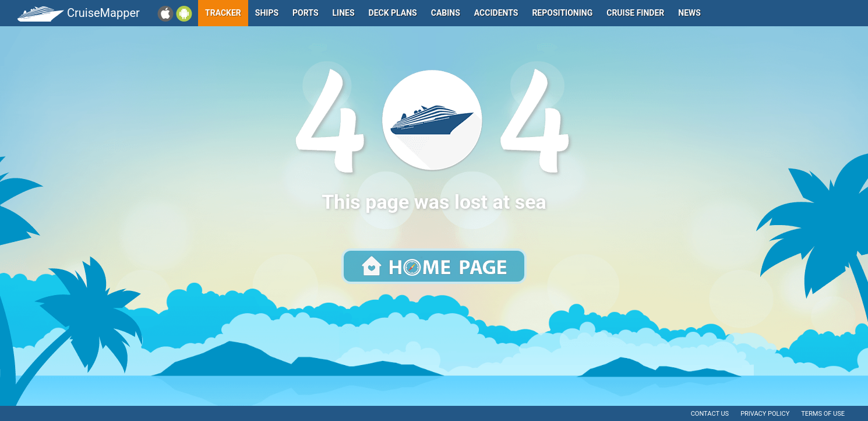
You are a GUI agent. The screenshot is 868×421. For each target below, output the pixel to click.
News (689, 13)
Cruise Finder (635, 13)
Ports (305, 13)
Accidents (496, 13)
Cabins (446, 13)
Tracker (223, 13)
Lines (344, 13)
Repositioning (562, 13)
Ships (267, 13)
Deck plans (393, 13)
